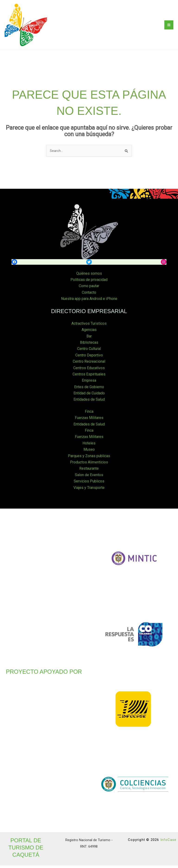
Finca (89, 415)
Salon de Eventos (89, 478)
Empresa (89, 384)
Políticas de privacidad (89, 284)
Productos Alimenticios (89, 465)
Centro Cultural (89, 352)
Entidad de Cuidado (89, 396)
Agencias (89, 333)
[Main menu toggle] (169, 27)
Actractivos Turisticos (89, 327)
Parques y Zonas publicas (89, 459)
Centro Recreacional (89, 365)
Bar (89, 340)
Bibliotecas (89, 346)
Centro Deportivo (89, 359)
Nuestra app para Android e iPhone (89, 303)
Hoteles (89, 446)
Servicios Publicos (89, 484)
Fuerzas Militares (89, 421)
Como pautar (89, 290)
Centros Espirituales (89, 378)
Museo (89, 452)
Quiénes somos (89, 277)
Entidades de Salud (89, 403)
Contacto (89, 296)
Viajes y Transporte (89, 490)
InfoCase (168, 842)
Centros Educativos (89, 371)
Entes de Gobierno (89, 390)
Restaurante (89, 471)
